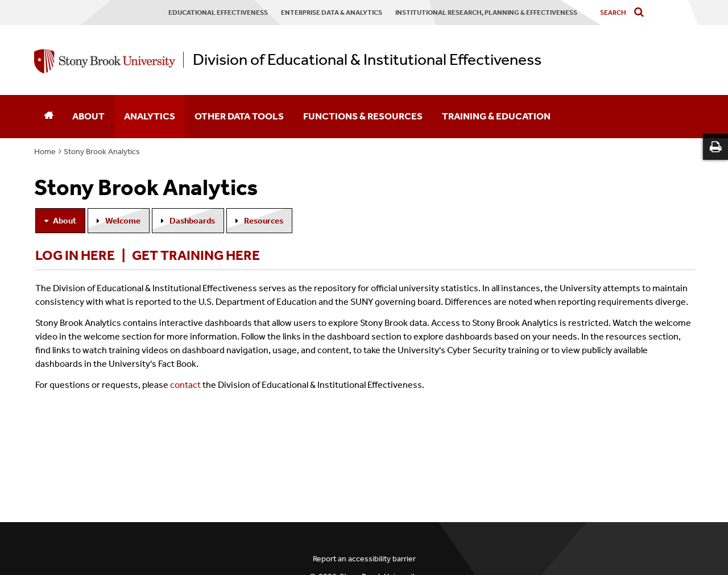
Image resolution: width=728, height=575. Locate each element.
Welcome (123, 221)
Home (45, 152)
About (88, 116)
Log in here (75, 255)
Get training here (196, 255)
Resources (264, 221)
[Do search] (641, 13)
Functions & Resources (363, 116)
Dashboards (192, 221)
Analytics (150, 116)
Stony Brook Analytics (102, 152)
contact (185, 385)
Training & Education (496, 116)
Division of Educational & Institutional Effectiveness (367, 60)
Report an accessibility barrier (364, 559)
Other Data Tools (239, 116)
